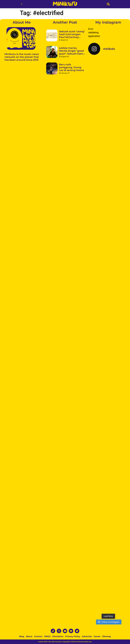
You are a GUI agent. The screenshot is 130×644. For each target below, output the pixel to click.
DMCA (47, 636)
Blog (22, 636)
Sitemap (107, 636)
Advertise (87, 636)
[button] (22, 4)
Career (97, 636)
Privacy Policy (73, 636)
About (29, 636)
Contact (38, 636)
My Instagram (108, 22)
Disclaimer (58, 636)
